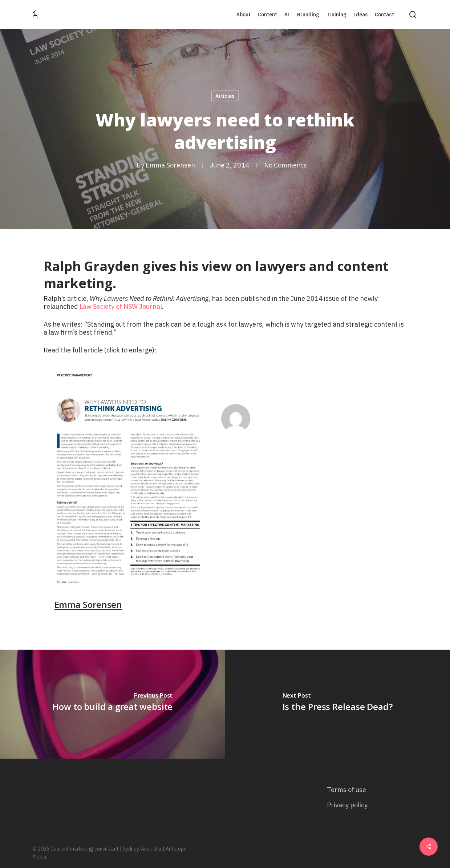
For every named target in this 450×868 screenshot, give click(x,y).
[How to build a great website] (113, 704)
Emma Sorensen (170, 165)
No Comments (285, 165)
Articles (225, 96)
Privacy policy (347, 805)
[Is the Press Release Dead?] (338, 704)
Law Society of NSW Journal (121, 306)
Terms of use (346, 790)
